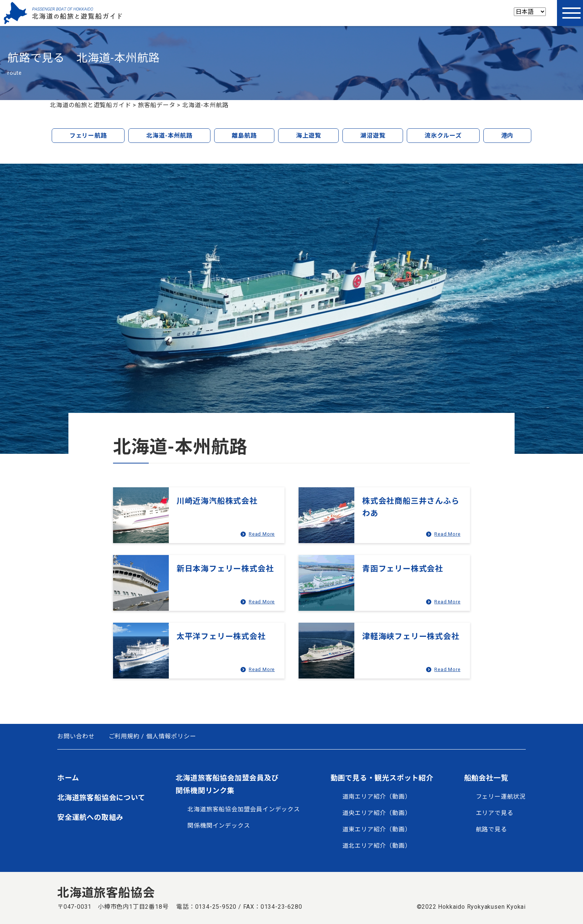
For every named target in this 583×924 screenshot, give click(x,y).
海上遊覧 (308, 136)
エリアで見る (495, 813)
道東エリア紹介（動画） (377, 829)
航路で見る (492, 829)
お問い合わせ (76, 736)
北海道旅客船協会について (101, 798)
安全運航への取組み (90, 817)
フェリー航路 (88, 136)
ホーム (68, 778)
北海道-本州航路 (169, 136)
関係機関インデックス (219, 826)
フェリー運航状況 (501, 797)
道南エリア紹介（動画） (377, 797)
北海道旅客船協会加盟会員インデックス (244, 809)
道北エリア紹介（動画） (377, 846)
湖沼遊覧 (373, 136)
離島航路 (244, 136)
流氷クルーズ (443, 136)
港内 (508, 136)
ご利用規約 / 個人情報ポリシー (152, 736)
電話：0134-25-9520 (206, 907)
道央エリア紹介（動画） (377, 813)
